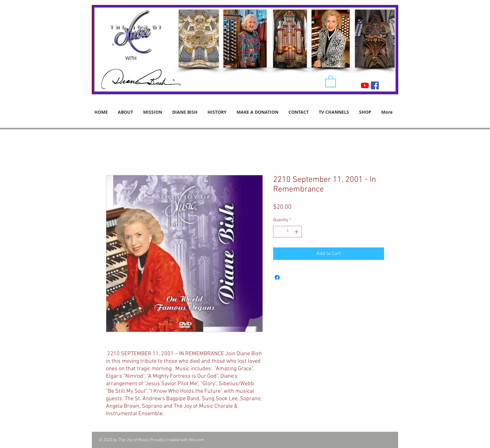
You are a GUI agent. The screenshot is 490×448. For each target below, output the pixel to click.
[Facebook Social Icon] (375, 85)
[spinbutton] (287, 232)
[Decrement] (278, 232)
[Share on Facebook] (277, 277)
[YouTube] (365, 85)
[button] (331, 81)
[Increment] (297, 232)
